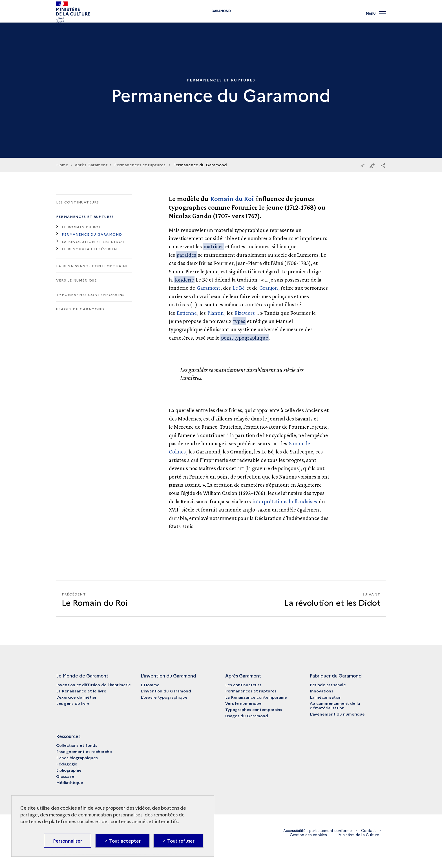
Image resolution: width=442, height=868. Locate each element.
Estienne (187, 313)
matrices (214, 246)
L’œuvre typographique (164, 697)
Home (62, 165)
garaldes (186, 255)
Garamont (208, 288)
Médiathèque (70, 782)
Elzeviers (245, 313)
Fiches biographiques (77, 758)
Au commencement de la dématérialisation (335, 705)
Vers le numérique (76, 280)
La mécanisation (326, 697)
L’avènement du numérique (337, 714)
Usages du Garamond (80, 309)
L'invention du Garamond (166, 691)
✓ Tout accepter (122, 841)
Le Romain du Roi (81, 227)
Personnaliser (68, 841)
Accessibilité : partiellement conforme (318, 831)
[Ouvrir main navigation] (376, 15)
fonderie (184, 280)
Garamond (221, 18)
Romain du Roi (232, 199)
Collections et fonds (77, 745)
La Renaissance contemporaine (92, 266)
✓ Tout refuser (178, 841)
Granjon (269, 288)
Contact (368, 831)
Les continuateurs (78, 202)
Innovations (321, 691)
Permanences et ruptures (85, 216)
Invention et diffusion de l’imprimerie (93, 685)
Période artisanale (328, 685)
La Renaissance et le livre (81, 691)
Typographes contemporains (90, 294)
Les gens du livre (73, 703)
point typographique (245, 338)
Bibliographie (69, 770)
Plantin (216, 313)
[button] (383, 165)
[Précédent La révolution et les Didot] (139, 599)
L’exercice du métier (76, 697)
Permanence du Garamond (92, 234)
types (239, 321)
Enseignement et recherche (84, 751)
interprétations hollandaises (285, 501)
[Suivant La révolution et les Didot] (304, 599)
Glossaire (65, 776)
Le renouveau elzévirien (89, 249)
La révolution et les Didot (93, 241)
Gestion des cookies (308, 835)
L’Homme (150, 685)
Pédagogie (67, 764)
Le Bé (239, 288)
